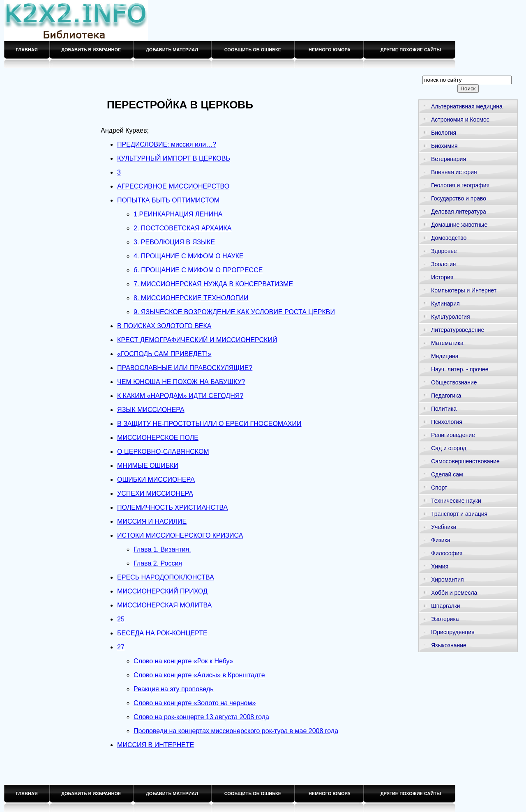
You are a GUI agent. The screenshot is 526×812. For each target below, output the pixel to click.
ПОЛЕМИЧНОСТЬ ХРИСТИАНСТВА (172, 507)
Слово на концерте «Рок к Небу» (183, 661)
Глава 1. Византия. (162, 549)
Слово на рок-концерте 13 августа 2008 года (201, 717)
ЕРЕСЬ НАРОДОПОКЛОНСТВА (166, 577)
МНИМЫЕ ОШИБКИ (148, 466)
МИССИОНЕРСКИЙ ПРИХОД (162, 591)
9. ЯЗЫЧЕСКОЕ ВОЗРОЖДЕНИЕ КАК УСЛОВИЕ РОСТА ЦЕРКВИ (234, 312)
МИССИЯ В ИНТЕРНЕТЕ (156, 745)
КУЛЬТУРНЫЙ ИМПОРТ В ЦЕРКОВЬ (174, 158)
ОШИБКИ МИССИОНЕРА (156, 480)
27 (121, 647)
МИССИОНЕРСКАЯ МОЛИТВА (164, 605)
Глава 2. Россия (158, 563)
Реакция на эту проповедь (173, 689)
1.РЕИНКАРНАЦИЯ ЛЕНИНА (178, 214)
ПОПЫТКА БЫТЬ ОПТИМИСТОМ (168, 200)
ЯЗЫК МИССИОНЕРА (151, 410)
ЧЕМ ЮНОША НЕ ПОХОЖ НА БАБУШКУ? (181, 382)
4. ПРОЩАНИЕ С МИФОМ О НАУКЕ (189, 256)
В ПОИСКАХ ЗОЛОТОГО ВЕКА (164, 326)
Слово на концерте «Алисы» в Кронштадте (199, 675)
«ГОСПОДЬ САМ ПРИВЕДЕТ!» (164, 354)
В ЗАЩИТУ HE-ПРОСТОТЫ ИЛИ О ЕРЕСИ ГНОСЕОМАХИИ (209, 424)
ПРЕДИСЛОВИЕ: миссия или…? (167, 144)
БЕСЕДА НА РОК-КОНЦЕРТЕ (162, 633)
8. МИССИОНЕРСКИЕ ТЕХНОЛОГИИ (191, 298)
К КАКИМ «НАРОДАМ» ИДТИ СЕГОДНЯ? (180, 396)
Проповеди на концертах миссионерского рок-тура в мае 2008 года (236, 731)
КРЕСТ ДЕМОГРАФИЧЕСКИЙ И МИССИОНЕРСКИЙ (197, 340)
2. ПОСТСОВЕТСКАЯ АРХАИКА (182, 228)
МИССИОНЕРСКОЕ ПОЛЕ (158, 438)
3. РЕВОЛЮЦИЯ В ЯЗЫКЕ (174, 242)
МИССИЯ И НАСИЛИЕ (152, 521)
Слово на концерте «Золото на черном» (195, 703)
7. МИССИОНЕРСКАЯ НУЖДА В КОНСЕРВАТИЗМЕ (213, 284)
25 (121, 619)
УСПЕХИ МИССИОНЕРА (155, 493)
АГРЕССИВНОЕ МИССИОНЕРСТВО (173, 186)
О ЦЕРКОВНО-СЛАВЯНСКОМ (163, 452)
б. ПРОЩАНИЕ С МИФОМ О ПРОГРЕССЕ (198, 270)
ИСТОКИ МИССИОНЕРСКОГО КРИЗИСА (180, 535)
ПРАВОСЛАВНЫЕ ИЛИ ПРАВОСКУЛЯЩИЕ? (185, 368)
